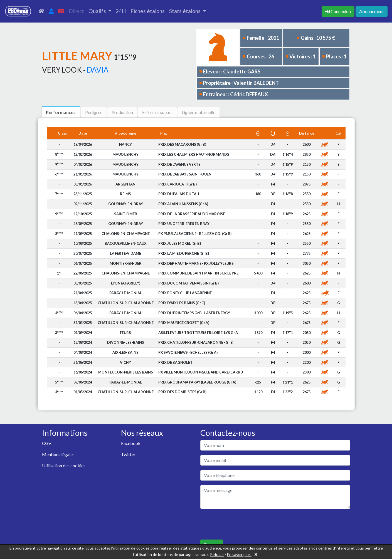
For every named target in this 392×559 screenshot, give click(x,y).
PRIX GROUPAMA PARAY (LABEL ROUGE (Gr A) (197, 382)
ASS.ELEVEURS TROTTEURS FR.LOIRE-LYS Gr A (198, 333)
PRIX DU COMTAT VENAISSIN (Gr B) (188, 283)
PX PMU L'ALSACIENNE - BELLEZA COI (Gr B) (195, 234)
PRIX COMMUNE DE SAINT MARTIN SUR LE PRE (198, 273)
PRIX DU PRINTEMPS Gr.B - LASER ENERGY (194, 313)
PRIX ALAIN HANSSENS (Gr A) (183, 204)
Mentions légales (58, 454)
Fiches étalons (148, 11)
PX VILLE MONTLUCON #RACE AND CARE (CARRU (201, 372)
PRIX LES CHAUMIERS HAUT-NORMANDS (194, 154)
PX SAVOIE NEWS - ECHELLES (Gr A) (188, 352)
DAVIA (98, 70)
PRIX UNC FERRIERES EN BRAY (184, 224)
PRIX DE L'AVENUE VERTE (179, 164)
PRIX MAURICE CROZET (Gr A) (184, 323)
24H (121, 11)
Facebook (131, 443)
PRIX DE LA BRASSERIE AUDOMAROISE (192, 214)
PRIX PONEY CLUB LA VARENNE (185, 293)
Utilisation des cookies (64, 465)
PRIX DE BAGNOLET (175, 362)
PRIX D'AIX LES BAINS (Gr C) (182, 303)
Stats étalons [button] (185, 11)
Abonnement (372, 11)
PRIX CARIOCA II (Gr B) (177, 184)
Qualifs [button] (98, 11)
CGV (47, 443)
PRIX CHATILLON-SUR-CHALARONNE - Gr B (196, 342)
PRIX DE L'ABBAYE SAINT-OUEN (185, 174)
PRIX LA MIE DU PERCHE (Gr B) (184, 253)
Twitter (128, 454)
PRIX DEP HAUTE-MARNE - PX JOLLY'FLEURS (196, 263)
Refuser (217, 554)
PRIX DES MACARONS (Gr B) (182, 144)
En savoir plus (239, 554)
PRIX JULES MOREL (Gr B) (180, 243)
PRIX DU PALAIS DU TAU (179, 194)
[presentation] (243, 524)
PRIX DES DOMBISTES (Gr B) (182, 392)
